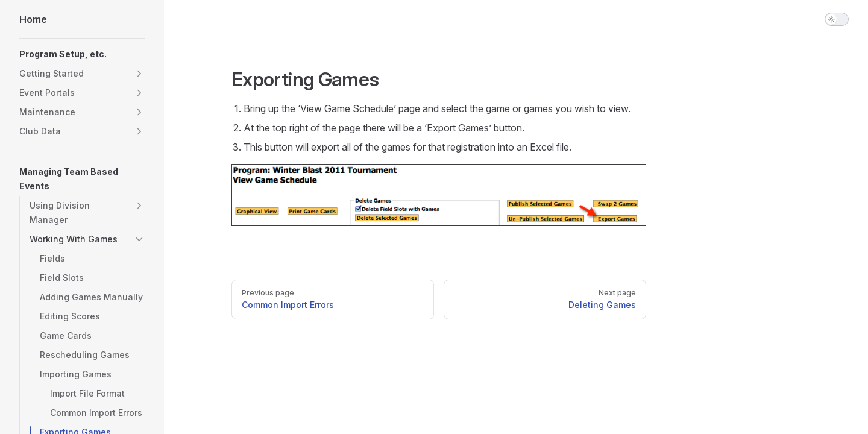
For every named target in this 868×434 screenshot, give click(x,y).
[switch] (837, 19)
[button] (139, 74)
